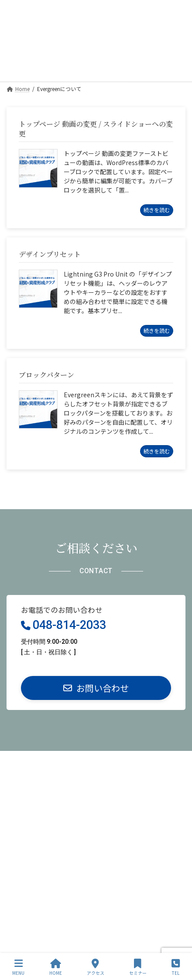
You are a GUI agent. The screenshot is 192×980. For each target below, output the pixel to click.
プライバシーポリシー (33, 759)
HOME (56, 967)
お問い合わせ (22, 807)
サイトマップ (22, 791)
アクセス (96, 967)
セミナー (138, 967)
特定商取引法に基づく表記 (38, 775)
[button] (96, 688)
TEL (176, 967)
